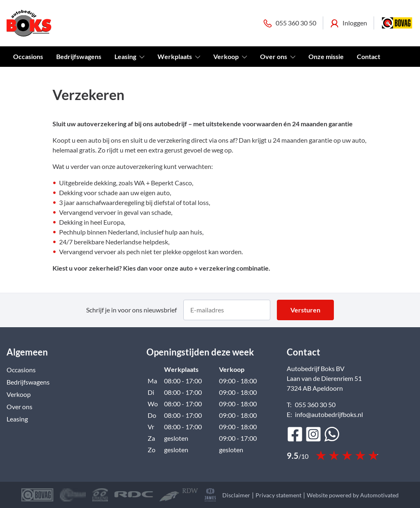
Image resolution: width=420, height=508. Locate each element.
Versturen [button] (305, 310)
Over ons (278, 56)
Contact (369, 56)
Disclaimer (236, 495)
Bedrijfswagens (79, 56)
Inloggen (348, 23)
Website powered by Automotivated (353, 495)
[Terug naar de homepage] (29, 23)
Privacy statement (278, 495)
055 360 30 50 (290, 23)
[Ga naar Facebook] (295, 434)
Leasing (129, 56)
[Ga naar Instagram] (313, 434)
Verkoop (230, 56)
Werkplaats (179, 56)
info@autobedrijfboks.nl (329, 414)
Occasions (28, 56)
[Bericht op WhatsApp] (332, 434)
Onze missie (326, 56)
